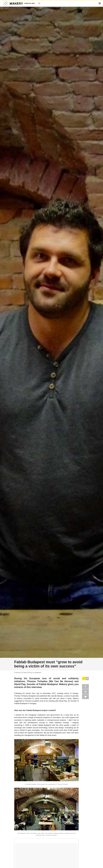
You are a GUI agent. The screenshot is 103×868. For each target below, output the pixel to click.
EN (84, 679)
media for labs (30, 3)
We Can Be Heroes (55, 696)
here (69, 698)
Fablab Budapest (44, 725)
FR (87, 679)
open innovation (34, 730)
